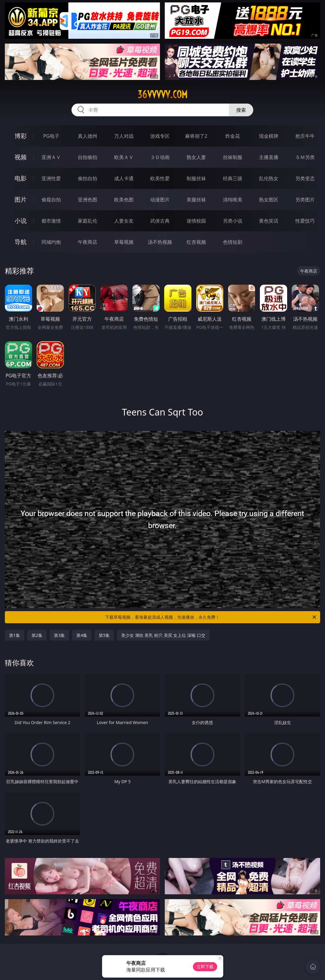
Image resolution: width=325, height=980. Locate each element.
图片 (21, 199)
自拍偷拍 (88, 157)
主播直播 (269, 157)
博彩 (21, 136)
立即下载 (205, 967)
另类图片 (305, 200)
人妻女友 (124, 221)
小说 (21, 221)
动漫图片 (160, 200)
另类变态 (305, 178)
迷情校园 (196, 221)
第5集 (104, 635)
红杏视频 (196, 242)
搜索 (241, 110)
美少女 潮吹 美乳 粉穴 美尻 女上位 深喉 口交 (163, 635)
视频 (21, 157)
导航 (21, 242)
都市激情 (51, 221)
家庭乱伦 (88, 221)
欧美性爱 (160, 178)
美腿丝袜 (196, 200)
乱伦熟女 (269, 178)
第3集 (59, 635)
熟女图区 (269, 200)
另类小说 (233, 221)
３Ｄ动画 (160, 157)
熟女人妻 (196, 157)
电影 (21, 178)
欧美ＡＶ (124, 157)
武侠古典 (160, 221)
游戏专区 (160, 136)
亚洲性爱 (51, 178)
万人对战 (124, 136)
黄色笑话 (269, 221)
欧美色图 (124, 200)
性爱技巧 (305, 221)
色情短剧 (233, 242)
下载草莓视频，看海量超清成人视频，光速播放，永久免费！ (211, 617)
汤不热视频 (160, 242)
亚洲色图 (88, 200)
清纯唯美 (233, 200)
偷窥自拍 (51, 200)
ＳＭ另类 (305, 157)
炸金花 (233, 136)
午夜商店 (88, 242)
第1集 (15, 635)
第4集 (82, 635)
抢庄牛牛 (305, 136)
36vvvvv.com (162, 94)
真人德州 (88, 136)
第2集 (37, 635)
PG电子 (51, 136)
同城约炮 (51, 242)
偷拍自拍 (88, 178)
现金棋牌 (269, 136)
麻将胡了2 (196, 136)
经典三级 (233, 178)
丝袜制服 (233, 157)
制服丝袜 (196, 178)
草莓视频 (124, 242)
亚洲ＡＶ (51, 157)
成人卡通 (124, 178)
